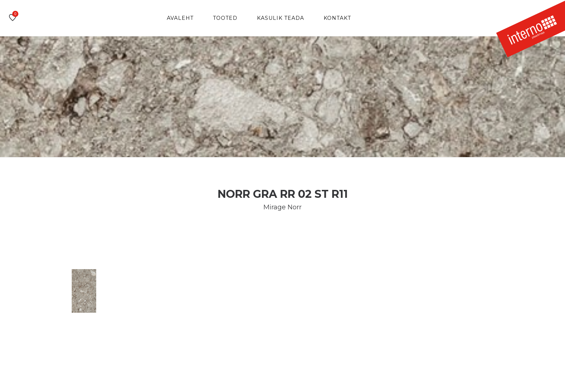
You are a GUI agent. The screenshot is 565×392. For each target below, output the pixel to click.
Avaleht (180, 18)
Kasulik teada (281, 18)
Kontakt (337, 18)
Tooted (225, 18)
